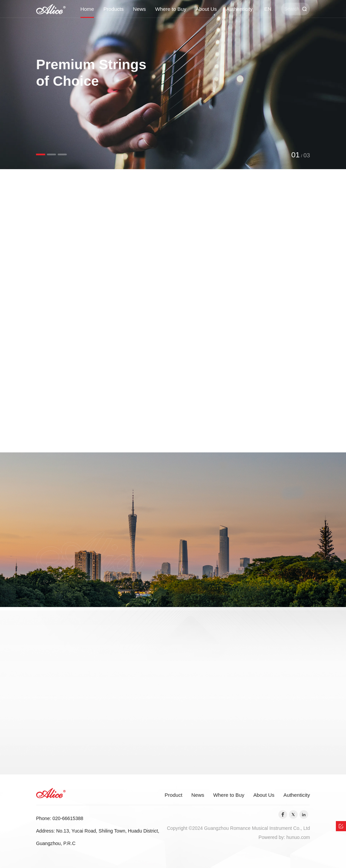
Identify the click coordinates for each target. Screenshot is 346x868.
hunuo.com (298, 837)
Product (173, 795)
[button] (41, 154)
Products (114, 9)
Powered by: (272, 837)
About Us (206, 9)
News (140, 9)
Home (87, 9)
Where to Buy (171, 9)
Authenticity (239, 9)
